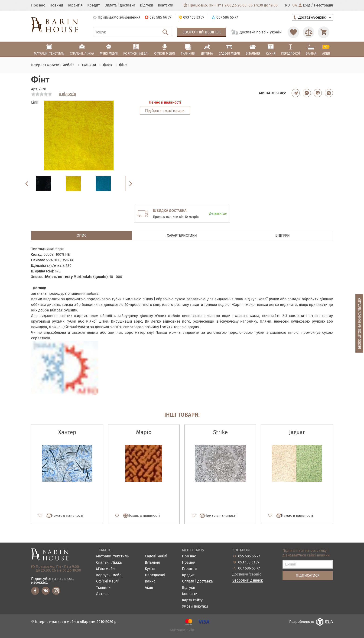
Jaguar (297, 432)
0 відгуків (67, 94)
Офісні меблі (107, 581)
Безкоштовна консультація (359, 323)
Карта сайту (192, 600)
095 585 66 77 (249, 556)
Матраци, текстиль (112, 556)
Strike (220, 432)
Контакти (166, 5)
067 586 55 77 (249, 568)
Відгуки (147, 5)
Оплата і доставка (120, 5)
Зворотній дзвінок (201, 32)
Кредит (94, 5)
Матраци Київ (182, 630)
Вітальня (152, 563)
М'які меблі (106, 569)
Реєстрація (323, 5)
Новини (56, 5)
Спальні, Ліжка (109, 563)
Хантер (67, 432)
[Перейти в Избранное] (293, 32)
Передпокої (155, 575)
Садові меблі (156, 556)
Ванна (150, 581)
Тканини (103, 588)
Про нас (38, 5)
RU (288, 5)
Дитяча (102, 594)
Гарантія (75, 5)
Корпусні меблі (109, 575)
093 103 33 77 (249, 562)
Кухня (150, 569)
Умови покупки (195, 607)
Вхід (304, 5)
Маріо (144, 432)
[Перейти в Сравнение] (309, 32)
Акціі (149, 588)
